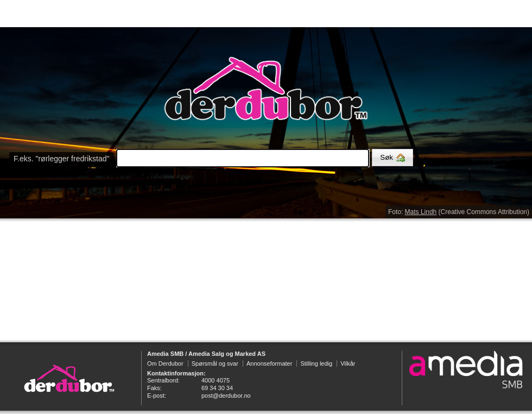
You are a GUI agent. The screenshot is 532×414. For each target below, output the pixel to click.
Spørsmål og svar (215, 363)
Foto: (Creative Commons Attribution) (459, 212)
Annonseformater (269, 363)
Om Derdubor (165, 363)
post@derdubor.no (226, 396)
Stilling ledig (316, 363)
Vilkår (348, 363)
